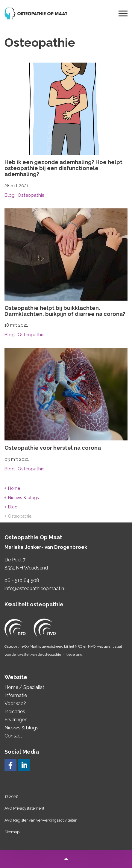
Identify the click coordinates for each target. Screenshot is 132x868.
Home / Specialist (24, 687)
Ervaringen (16, 720)
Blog (9, 195)
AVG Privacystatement (24, 808)
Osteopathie (31, 195)
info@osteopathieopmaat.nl (35, 588)
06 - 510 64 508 (22, 580)
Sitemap (12, 832)
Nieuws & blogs (21, 728)
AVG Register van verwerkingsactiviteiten (41, 820)
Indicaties (15, 712)
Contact (13, 736)
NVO (92, 646)
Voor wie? (15, 703)
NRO (79, 646)
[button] (66, 859)
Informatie (16, 695)
